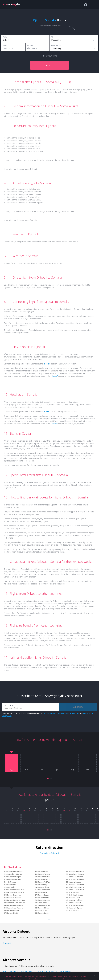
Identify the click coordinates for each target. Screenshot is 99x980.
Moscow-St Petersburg (14, 872)
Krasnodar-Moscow (14, 898)
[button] (48, 778)
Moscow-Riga (43, 885)
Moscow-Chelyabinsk (76, 890)
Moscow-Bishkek (75, 903)
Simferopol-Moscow (13, 879)
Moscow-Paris (43, 872)
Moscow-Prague (75, 882)
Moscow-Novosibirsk (77, 872)
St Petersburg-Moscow (14, 874)
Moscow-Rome (43, 898)
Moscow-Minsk (43, 908)
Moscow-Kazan (43, 895)
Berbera (14, 971)
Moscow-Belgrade (75, 908)
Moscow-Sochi (11, 885)
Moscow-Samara (44, 900)
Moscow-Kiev (10, 887)
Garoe (32, 971)
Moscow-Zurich (74, 898)
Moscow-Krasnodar (14, 895)
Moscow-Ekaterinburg (15, 905)
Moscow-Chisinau (44, 877)
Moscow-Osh (74, 910)
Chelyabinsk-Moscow (76, 895)
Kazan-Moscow (43, 903)
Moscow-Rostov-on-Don (16, 900)
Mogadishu (65, 971)
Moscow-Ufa (42, 892)
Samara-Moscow (44, 905)
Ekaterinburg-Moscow (15, 908)
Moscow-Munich (12, 913)
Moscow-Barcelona (76, 877)
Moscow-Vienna (43, 887)
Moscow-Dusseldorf (76, 905)
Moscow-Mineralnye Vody (15, 890)
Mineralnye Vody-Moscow (15, 892)
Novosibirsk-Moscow (77, 874)
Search (49, 65)
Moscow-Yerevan (44, 874)
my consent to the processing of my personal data (61, 713)
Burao (24, 971)
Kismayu (53, 971)
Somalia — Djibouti (50, 853)
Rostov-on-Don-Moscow (16, 903)
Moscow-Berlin (43, 913)
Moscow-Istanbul (13, 910)
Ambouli (7, 943)
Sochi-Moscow (11, 882)
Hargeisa (42, 971)
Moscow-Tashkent (76, 900)
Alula (5, 971)
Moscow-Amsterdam (76, 885)
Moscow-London (44, 890)
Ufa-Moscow (42, 910)
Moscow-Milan (74, 892)
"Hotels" (47, 364)
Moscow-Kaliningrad (76, 879)
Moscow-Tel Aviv (44, 882)
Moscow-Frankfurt (44, 879)
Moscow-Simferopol (13, 877)
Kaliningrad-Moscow (76, 887)
